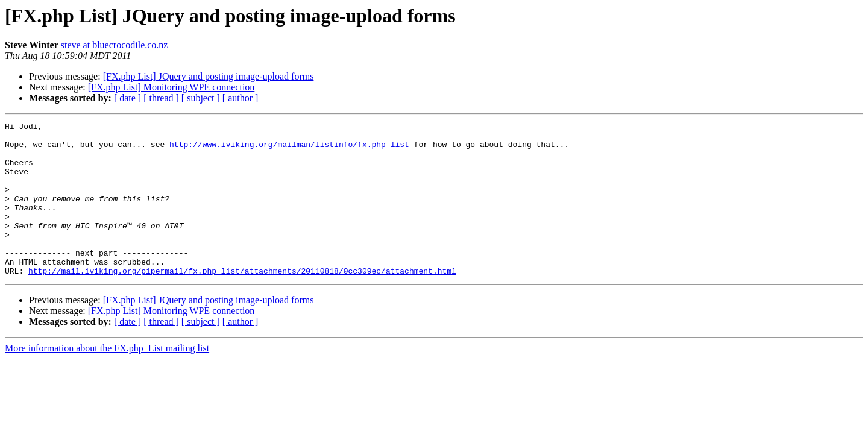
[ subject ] (201, 98)
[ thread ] (161, 98)
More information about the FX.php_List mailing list (107, 379)
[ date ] (127, 98)
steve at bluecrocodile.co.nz (115, 45)
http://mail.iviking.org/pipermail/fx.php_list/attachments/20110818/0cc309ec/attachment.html (242, 301)
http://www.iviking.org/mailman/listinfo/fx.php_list (289, 149)
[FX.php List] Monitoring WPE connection (171, 87)
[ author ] (241, 98)
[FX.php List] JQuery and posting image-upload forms (209, 76)
